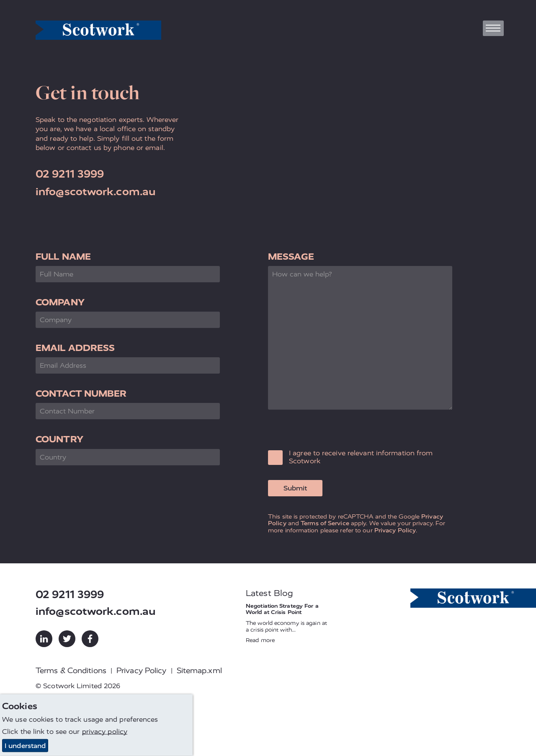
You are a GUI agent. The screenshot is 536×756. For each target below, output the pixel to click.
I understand (25, 746)
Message (291, 257)
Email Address (75, 348)
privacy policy (105, 731)
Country (59, 439)
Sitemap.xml (199, 671)
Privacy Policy (395, 530)
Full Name (63, 257)
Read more (260, 640)
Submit (295, 488)
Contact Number (81, 393)
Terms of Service (325, 523)
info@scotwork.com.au (95, 192)
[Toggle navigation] (493, 28)
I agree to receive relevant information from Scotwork (361, 457)
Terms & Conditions (71, 671)
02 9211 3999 (70, 174)
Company (60, 302)
